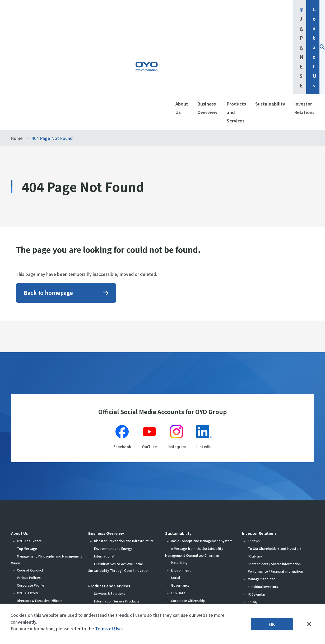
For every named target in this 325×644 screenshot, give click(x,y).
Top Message (27, 455)
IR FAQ (253, 508)
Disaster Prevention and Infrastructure (124, 448)
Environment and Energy (113, 455)
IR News (254, 448)
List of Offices (27, 530)
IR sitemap (256, 524)
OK (272, 627)
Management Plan (262, 486)
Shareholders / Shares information (274, 471)
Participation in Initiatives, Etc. (194, 515)
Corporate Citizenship (188, 507)
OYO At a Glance (29, 448)
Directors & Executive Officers (40, 507)
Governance (180, 492)
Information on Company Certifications (47, 561)
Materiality (179, 469)
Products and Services (109, 493)
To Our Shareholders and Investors (275, 455)
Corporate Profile (31, 492)
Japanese (236, 9)
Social (175, 484)
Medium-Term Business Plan (38, 538)
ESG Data (178, 500)
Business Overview (106, 440)
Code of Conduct (30, 477)
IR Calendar (257, 501)
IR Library (255, 463)
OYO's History (27, 500)
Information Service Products (117, 508)
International (104, 463)
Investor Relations (259, 440)
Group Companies (31, 522)
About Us (20, 440)
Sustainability (178, 440)
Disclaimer (256, 531)
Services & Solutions (110, 500)
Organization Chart (32, 515)
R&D (20, 553)
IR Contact (256, 516)
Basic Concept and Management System (202, 448)
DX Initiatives (27, 545)
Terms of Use (108, 631)
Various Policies (29, 484)
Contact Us (282, 9)
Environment (181, 477)
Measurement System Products (118, 516)
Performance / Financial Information (275, 478)
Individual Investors (263, 493)
